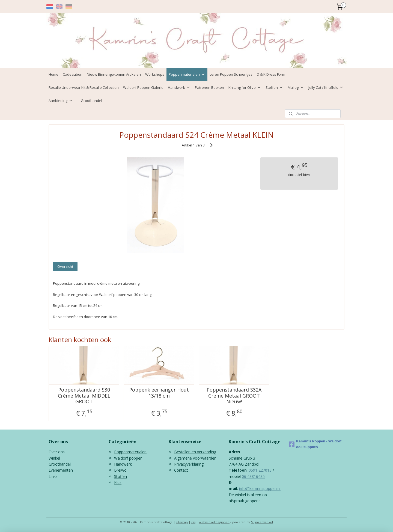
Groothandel (91, 101)
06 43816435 (253, 476)
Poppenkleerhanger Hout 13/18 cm (159, 393)
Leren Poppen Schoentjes (231, 74)
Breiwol (121, 470)
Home (53, 74)
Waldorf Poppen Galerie (143, 87)
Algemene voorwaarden (195, 458)
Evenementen (61, 470)
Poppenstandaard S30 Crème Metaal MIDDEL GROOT (84, 396)
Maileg (296, 87)
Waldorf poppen (128, 458)
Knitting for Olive (245, 87)
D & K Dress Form (271, 74)
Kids (118, 482)
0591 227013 (260, 470)
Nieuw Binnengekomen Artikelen (114, 74)
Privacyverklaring (189, 464)
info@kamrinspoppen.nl (260, 488)
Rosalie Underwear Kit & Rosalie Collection (84, 87)
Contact (181, 470)
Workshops (155, 74)
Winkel (54, 458)
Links (53, 476)
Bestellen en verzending (195, 452)
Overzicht (65, 266)
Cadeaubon (73, 74)
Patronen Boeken (209, 87)
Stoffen (274, 87)
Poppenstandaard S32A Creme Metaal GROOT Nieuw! (234, 396)
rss (193, 522)
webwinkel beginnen (214, 522)
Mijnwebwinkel (262, 522)
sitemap (182, 522)
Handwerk (179, 87)
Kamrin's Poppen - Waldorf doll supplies (315, 444)
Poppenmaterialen (187, 74)
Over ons (57, 452)
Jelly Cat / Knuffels (326, 87)
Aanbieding (61, 101)
